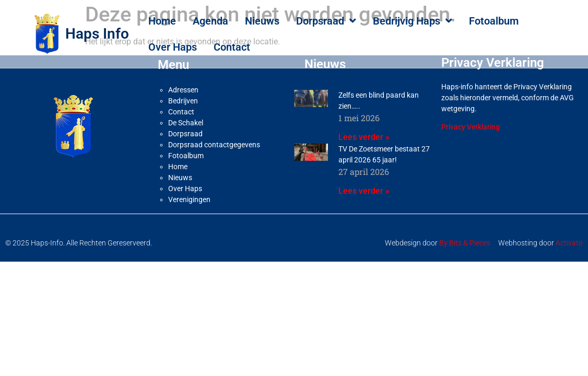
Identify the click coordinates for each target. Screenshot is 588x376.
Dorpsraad (326, 21)
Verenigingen (189, 199)
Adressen (183, 90)
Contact (232, 47)
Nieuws (262, 21)
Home (162, 21)
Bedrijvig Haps (413, 21)
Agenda (210, 21)
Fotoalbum (494, 21)
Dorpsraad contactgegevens (214, 145)
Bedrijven (183, 101)
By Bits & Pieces (465, 243)
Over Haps (173, 47)
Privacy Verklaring (471, 127)
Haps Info (97, 34)
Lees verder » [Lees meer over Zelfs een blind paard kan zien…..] (364, 137)
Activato (569, 243)
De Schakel (186, 123)
